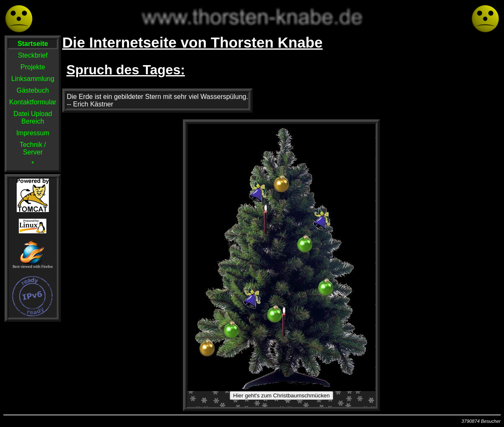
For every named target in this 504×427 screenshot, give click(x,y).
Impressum (33, 133)
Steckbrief (33, 55)
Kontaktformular (33, 102)
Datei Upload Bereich (33, 117)
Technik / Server (33, 148)
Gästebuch (33, 90)
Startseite (33, 44)
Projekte (33, 67)
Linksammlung (33, 79)
